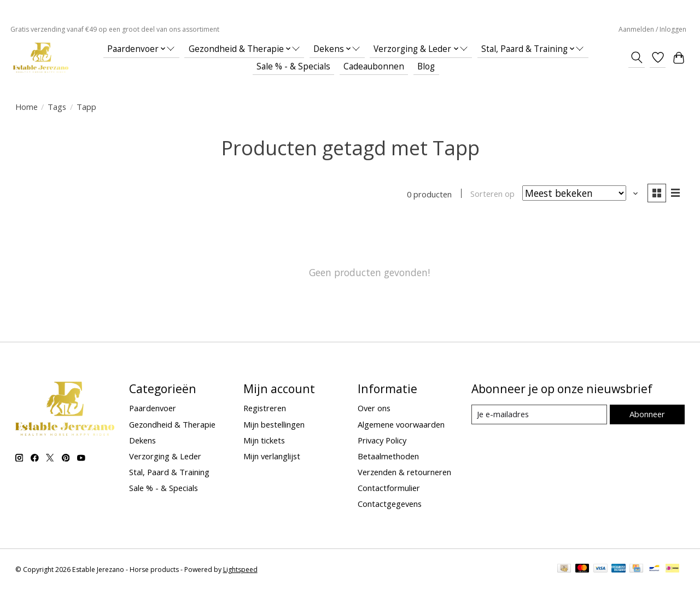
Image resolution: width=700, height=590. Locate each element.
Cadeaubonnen (374, 66)
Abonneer (647, 414)
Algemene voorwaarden (401, 424)
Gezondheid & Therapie (172, 424)
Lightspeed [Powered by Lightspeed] (240, 569)
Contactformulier (389, 488)
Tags (57, 107)
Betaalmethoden (388, 456)
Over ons (374, 408)
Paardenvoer (153, 408)
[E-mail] (539, 414)
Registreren (265, 408)
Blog (426, 66)
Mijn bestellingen (274, 424)
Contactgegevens (390, 504)
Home (27, 107)
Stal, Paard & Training (169, 472)
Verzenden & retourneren (404, 472)
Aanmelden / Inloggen (652, 29)
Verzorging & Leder (165, 456)
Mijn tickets (264, 440)
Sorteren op (492, 194)
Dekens (142, 440)
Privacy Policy (382, 440)
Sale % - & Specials (293, 66)
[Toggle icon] (636, 57)
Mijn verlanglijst (272, 456)
